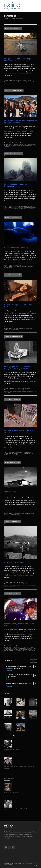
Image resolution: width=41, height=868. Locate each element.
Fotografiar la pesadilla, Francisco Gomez (18, 431)
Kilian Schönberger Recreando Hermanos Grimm (17, 185)
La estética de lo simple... (15, 562)
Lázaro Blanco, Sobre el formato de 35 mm (20, 625)
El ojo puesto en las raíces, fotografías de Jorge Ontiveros (21, 122)
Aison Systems (8, 865)
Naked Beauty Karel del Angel (17, 247)
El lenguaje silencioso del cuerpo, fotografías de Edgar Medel (18, 367)
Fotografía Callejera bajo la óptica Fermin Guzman (19, 59)
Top (34, 866)
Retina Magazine (13, 863)
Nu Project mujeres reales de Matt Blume (19, 306)
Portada (6, 19)
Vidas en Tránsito (11, 492)
